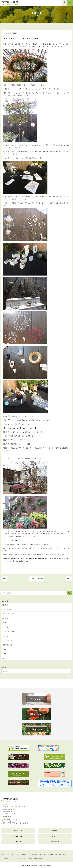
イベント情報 (7, 609)
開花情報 (5, 605)
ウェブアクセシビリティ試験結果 (33, 858)
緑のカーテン (7, 658)
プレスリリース (15, 854)
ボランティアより (8, 640)
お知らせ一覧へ (36, 578)
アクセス (18, 842)
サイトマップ (5, 854)
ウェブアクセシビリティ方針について (12, 858)
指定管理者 (50, 854)
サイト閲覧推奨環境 (61, 854)
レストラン (6, 627)
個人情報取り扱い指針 (39, 854)
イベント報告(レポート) (10, 632)
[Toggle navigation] (70, 3)
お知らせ (55, 836)
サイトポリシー (26, 854)
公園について (18, 831)
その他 (4, 654)
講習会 (4, 623)
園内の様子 (6, 618)
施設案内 (55, 831)
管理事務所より (7, 645)
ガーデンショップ (8, 614)
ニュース (5, 636)
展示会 (15, 33)
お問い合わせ (55, 842)
